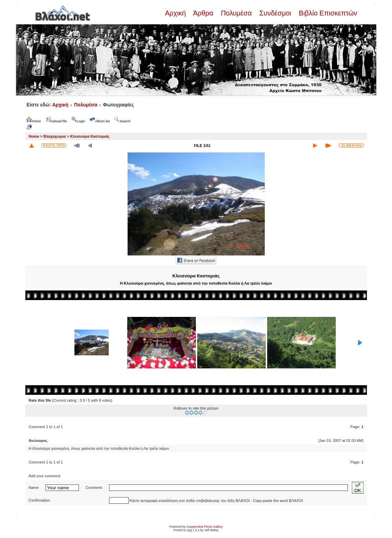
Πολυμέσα (236, 13)
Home (34, 136)
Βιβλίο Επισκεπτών (327, 13)
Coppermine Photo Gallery (204, 527)
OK (358, 488)
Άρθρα (203, 13)
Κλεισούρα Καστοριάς (90, 136)
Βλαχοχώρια (55, 136)
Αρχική (176, 13)
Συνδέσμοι (275, 13)
